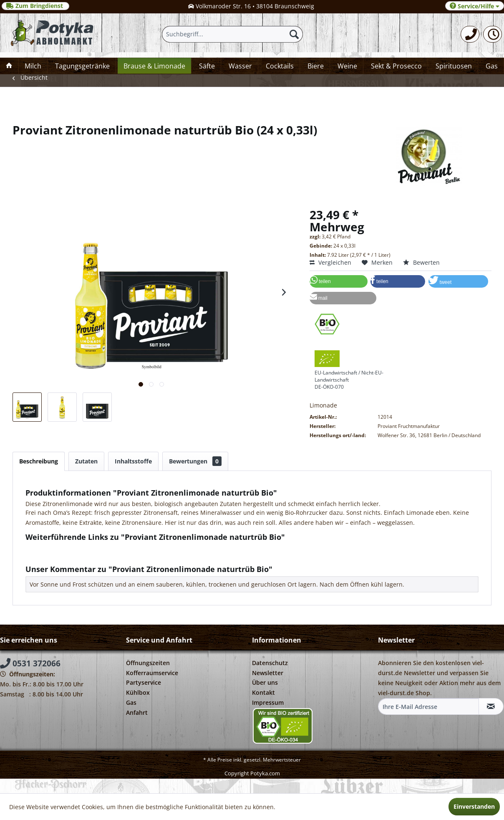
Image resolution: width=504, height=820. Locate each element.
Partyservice (144, 682)
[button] (339, 281)
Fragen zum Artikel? (57, 548)
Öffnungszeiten (148, 663)
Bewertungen (195, 461)
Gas (131, 702)
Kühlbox (138, 692)
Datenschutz (270, 663)
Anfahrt (137, 712)
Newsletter (268, 673)
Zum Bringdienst (35, 6)
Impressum (268, 702)
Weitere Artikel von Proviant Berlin (77, 556)
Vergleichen (330, 262)
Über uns (265, 682)
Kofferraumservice (152, 673)
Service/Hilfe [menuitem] (475, 6)
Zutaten (86, 461)
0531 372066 (30, 663)
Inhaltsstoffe (133, 461)
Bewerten (421, 262)
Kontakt (263, 692)
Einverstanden (474, 806)
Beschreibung (39, 461)
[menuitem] (470, 34)
